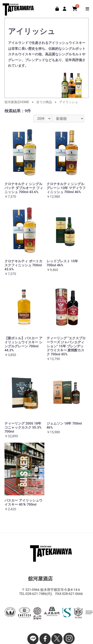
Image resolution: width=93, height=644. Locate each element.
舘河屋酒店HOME (17, 102)
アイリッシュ (69, 102)
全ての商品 (44, 102)
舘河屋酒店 (19, 8)
